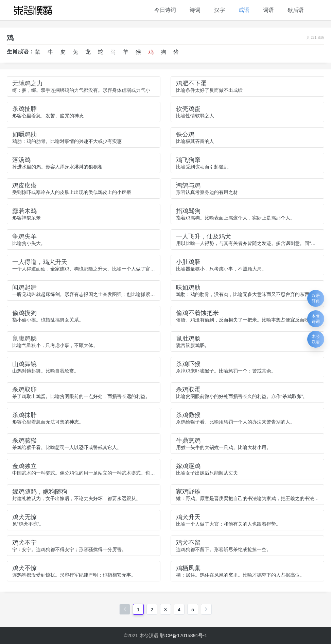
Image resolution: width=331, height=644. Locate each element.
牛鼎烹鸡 (188, 441)
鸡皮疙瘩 (24, 185)
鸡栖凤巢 (188, 568)
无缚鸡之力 (28, 83)
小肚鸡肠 (188, 262)
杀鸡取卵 (24, 390)
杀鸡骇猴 (24, 441)
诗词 (195, 10)
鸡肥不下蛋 (191, 83)
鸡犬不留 (188, 543)
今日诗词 (165, 10)
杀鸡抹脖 (24, 415)
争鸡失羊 (24, 236)
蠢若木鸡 (24, 211)
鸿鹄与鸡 (188, 185)
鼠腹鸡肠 (24, 338)
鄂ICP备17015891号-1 (184, 635)
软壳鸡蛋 (188, 109)
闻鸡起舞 (24, 287)
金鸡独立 (24, 466)
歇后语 (296, 10)
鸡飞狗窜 (188, 160)
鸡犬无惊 (24, 517)
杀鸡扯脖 (24, 109)
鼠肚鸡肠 (188, 338)
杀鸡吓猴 (188, 364)
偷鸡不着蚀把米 (197, 313)
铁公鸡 (185, 134)
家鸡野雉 (188, 492)
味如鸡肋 (188, 287)
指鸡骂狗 (188, 211)
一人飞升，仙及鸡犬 (204, 236)
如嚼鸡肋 (24, 134)
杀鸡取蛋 (188, 390)
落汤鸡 (21, 160)
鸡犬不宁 (24, 543)
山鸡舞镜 (24, 364)
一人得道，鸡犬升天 (40, 262)
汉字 (220, 10)
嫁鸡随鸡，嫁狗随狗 (40, 492)
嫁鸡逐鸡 (188, 466)
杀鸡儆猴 (188, 415)
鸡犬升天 (188, 517)
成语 (244, 10)
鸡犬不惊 (24, 568)
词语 (268, 10)
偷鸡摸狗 (24, 313)
